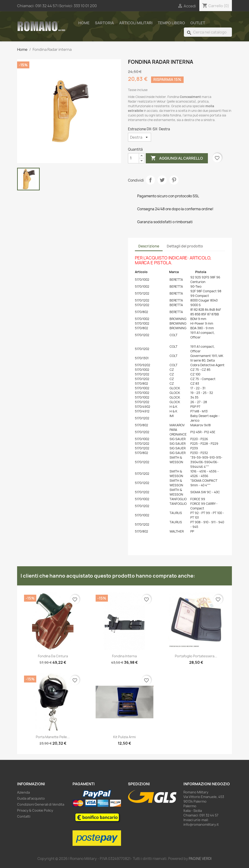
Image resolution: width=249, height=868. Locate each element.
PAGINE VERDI (200, 859)
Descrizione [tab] (149, 246)
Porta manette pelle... (53, 737)
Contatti (24, 816)
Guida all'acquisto (31, 798)
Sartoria (104, 23)
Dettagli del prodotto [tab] (185, 246)
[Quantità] (134, 158)
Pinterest (174, 180)
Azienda (23, 792)
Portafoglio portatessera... (196, 656)
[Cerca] (208, 32)
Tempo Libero (171, 23)
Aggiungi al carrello (177, 158)
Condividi (150, 180)
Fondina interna (124, 656)
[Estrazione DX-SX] (140, 137)
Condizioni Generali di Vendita (41, 804)
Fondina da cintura (53, 656)
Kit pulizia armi (124, 737)
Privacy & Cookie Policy (35, 810)
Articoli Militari (136, 23)
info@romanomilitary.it (201, 824)
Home (84, 23)
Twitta (162, 180)
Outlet (198, 23)
